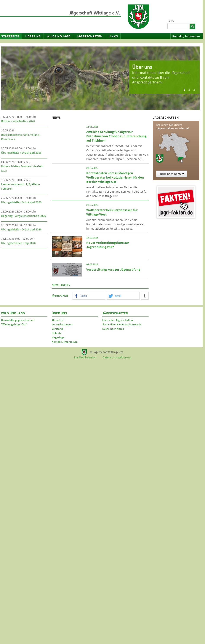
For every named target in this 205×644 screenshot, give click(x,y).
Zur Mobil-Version (85, 357)
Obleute (57, 333)
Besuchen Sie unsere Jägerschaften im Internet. (173, 126)
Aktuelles (58, 320)
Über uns (33, 36)
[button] (89, 296)
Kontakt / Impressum (186, 36)
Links (113, 36)
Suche (171, 21)
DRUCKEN (60, 296)
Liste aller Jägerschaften (118, 320)
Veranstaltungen (62, 324)
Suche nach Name (171, 174)
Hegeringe (58, 337)
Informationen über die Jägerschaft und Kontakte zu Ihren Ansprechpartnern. (161, 77)
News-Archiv (61, 285)
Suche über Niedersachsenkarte (122, 324)
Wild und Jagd (59, 36)
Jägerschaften (90, 36)
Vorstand (57, 329)
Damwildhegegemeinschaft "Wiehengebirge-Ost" (18, 322)
